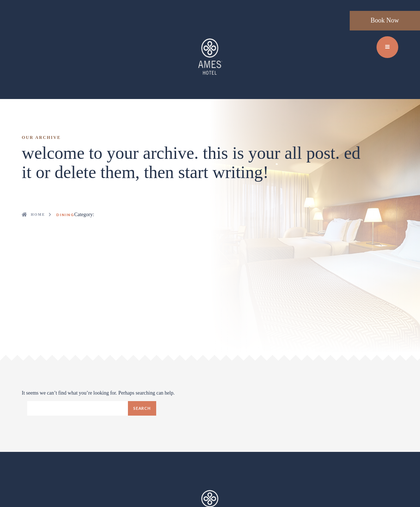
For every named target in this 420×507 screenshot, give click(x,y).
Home (38, 215)
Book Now (385, 20)
